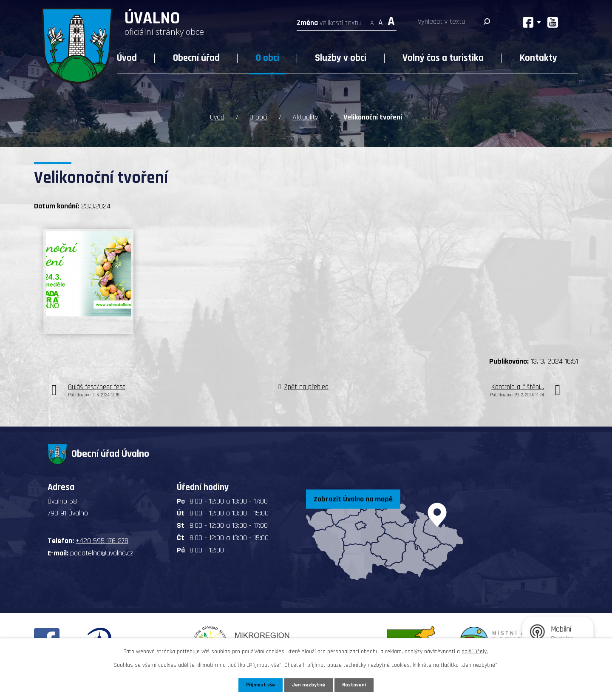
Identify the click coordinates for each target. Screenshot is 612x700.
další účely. (475, 650)
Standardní (381, 20)
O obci (268, 58)
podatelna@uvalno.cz (102, 552)
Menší (372, 20)
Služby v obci (341, 58)
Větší (391, 20)
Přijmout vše (259, 684)
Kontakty (538, 58)
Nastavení (357, 684)
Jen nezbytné (309, 684)
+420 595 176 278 (102, 539)
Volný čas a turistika (443, 58)
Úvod (127, 58)
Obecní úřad (196, 58)
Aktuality (305, 116)
